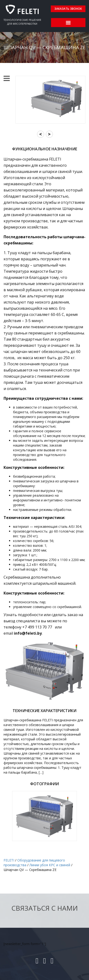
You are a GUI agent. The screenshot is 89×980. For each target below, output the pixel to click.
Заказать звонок (68, 9)
